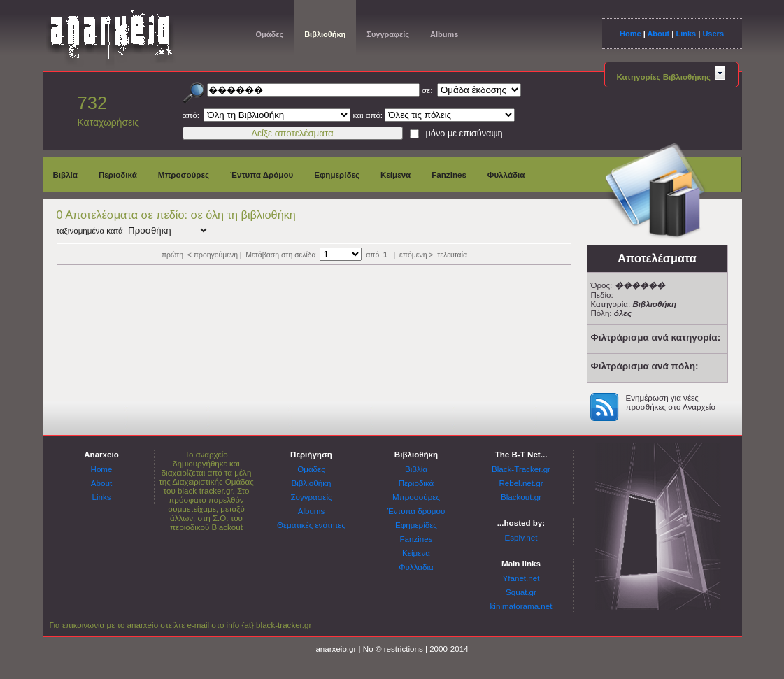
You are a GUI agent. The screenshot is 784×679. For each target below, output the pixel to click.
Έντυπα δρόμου (416, 511)
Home (630, 34)
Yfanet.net (521, 578)
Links (686, 34)
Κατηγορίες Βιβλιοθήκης (671, 77)
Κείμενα (395, 174)
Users (713, 34)
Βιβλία (65, 174)
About (658, 34)
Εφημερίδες (337, 174)
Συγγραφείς (388, 34)
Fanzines (449, 174)
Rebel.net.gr (521, 483)
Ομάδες (270, 34)
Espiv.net (521, 537)
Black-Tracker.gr (521, 469)
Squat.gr (521, 592)
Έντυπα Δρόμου (262, 174)
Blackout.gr (521, 497)
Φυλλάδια (506, 174)
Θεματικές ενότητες (311, 525)
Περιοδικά (118, 174)
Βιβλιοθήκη (325, 34)
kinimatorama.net (521, 606)
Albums (444, 34)
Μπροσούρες (184, 174)
